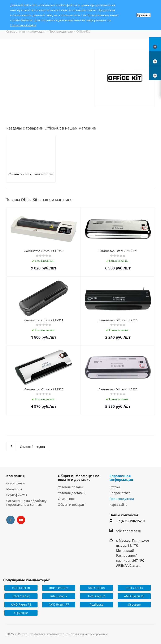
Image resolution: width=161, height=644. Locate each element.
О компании (16, 483)
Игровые (134, 604)
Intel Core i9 (97, 596)
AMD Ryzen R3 (134, 596)
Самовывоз (67, 499)
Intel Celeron (21, 588)
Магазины (14, 489)
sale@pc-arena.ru (129, 531)
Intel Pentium (59, 588)
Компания (15, 476)
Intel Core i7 (59, 596)
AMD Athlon (96, 588)
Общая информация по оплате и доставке (79, 478)
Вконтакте (10, 520)
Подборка (96, 604)
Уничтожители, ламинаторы (31, 174)
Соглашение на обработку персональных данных (26, 503)
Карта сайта (118, 504)
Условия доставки (72, 493)
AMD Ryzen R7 (59, 604)
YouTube (21, 520)
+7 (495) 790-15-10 (130, 521)
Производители (122, 499)
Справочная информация (121, 478)
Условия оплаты (70, 487)
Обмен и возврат (71, 504)
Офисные (21, 613)
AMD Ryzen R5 (21, 604)
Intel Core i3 (134, 588)
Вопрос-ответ (120, 493)
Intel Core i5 (21, 596)
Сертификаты (17, 495)
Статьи (115, 487)
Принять (144, 15)
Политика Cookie (23, 25)
